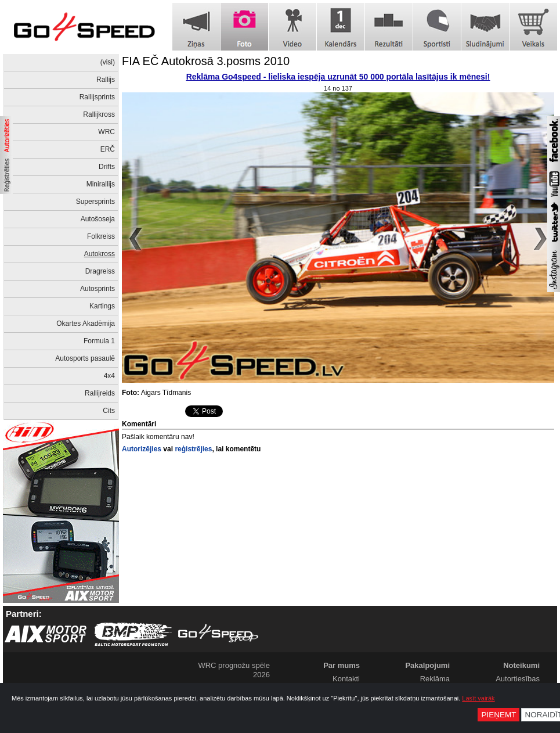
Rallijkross (99, 114)
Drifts (107, 167)
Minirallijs (101, 184)
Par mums (342, 665)
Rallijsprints (97, 97)
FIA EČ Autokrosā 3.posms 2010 (206, 61)
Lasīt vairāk (478, 698)
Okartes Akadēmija (86, 324)
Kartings (102, 306)
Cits (109, 411)
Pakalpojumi (427, 665)
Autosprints (97, 289)
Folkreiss (101, 236)
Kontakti (346, 679)
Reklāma (435, 679)
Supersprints (95, 202)
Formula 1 (99, 341)
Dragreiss (100, 271)
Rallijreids (100, 393)
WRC (106, 132)
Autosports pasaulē (85, 358)
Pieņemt (498, 715)
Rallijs (106, 80)
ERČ (108, 149)
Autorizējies (142, 449)
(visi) (108, 62)
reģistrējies (193, 449)
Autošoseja (98, 219)
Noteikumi (521, 665)
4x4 (109, 376)
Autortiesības (518, 679)
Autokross (100, 254)
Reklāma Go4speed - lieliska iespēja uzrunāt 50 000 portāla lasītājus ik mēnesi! (338, 77)
